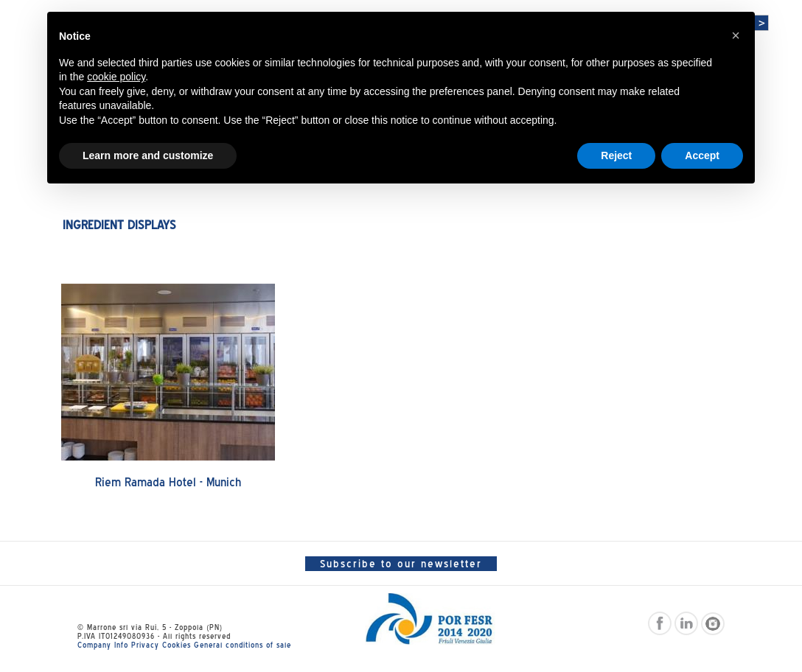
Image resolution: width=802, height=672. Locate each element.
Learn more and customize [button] (148, 155)
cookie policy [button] (116, 77)
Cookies (177, 645)
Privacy (145, 645)
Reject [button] (616, 155)
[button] (736, 35)
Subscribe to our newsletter (401, 564)
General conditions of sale (243, 645)
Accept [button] (702, 155)
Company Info (103, 645)
